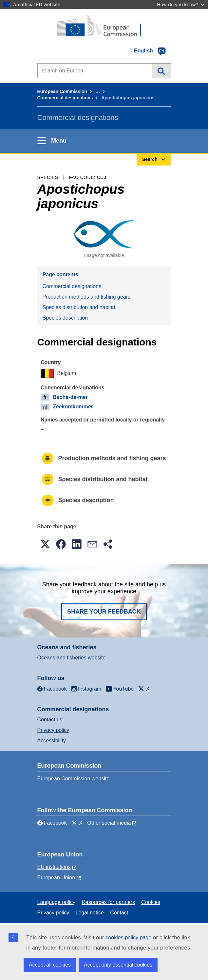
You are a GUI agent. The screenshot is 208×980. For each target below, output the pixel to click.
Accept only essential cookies (118, 965)
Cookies (151, 902)
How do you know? (181, 4)
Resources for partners (108, 902)
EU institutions (54, 867)
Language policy (57, 902)
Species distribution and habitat (79, 307)
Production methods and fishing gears (87, 297)
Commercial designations (65, 98)
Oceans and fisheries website (72, 658)
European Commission (62, 91)
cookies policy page (128, 938)
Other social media (109, 823)
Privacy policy (53, 730)
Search (161, 70)
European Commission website (74, 779)
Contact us (50, 720)
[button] (45, 544)
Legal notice (90, 913)
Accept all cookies (50, 965)
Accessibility (52, 741)
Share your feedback (104, 612)
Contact (119, 913)
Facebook (52, 823)
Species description (65, 318)
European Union (56, 878)
